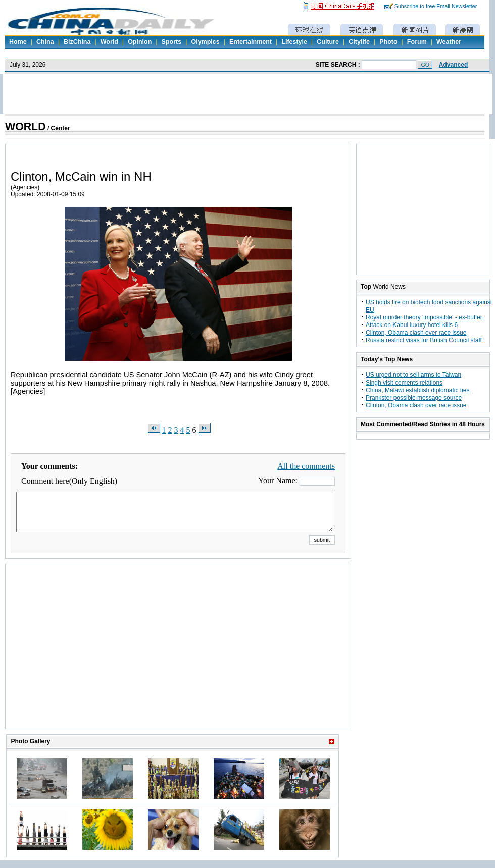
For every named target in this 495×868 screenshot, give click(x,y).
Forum (417, 42)
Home (18, 42)
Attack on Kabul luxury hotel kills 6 (412, 325)
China (45, 42)
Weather (449, 42)
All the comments (306, 466)
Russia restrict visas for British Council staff (424, 340)
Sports (172, 42)
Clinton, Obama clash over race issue (416, 333)
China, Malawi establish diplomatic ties (417, 390)
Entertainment (251, 42)
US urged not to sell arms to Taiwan (413, 375)
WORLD (26, 127)
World (109, 42)
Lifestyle (294, 42)
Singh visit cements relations (404, 383)
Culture (328, 42)
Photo (388, 42)
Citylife (359, 42)
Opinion (140, 42)
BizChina (77, 42)
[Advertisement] (178, 659)
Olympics (205, 42)
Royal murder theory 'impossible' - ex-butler (424, 317)
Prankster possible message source (414, 398)
